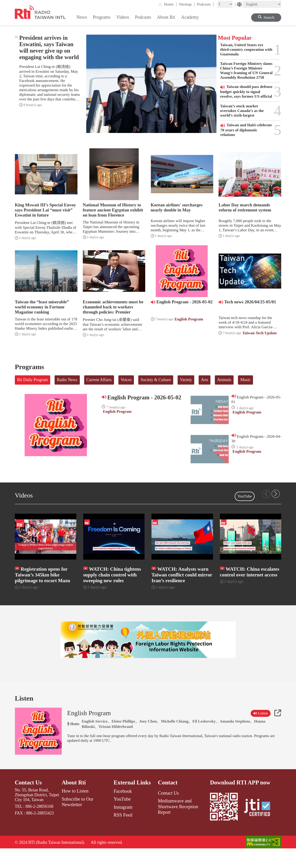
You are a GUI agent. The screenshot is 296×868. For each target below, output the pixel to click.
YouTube (245, 496)
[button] (276, 494)
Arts (205, 380)
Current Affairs (99, 380)
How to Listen (75, 810)
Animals (224, 380)
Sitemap (187, 4)
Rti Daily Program (32, 380)
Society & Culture (156, 380)
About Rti (74, 801)
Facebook (123, 810)
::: (160, 4)
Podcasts (205, 4)
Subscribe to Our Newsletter (78, 821)
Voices (126, 380)
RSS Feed (123, 834)
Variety (186, 380)
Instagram (123, 826)
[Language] (262, 4)
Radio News (67, 380)
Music (245, 380)
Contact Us (29, 801)
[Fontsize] (225, 4)
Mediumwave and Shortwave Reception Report (178, 825)
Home (170, 4)
